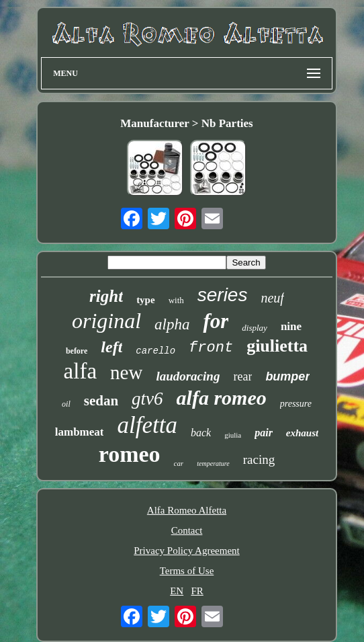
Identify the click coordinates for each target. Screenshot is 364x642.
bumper (287, 376)
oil (66, 404)
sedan (101, 401)
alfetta (147, 425)
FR (197, 591)
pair (264, 433)
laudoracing (188, 376)
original (106, 321)
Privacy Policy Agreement (186, 551)
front (211, 348)
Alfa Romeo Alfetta (187, 510)
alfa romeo (222, 398)
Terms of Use (187, 571)
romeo (130, 454)
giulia (233, 435)
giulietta (277, 346)
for (216, 321)
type (146, 300)
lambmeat (80, 432)
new (126, 372)
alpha (172, 324)
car (179, 463)
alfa (80, 371)
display (255, 328)
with (176, 300)
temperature (213, 464)
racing (259, 459)
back (201, 433)
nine (291, 326)
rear (242, 376)
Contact (187, 530)
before (77, 351)
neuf (272, 298)
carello (155, 351)
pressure (296, 404)
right (106, 296)
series (223, 295)
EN (177, 591)
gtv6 (147, 399)
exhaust (302, 433)
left (111, 347)
